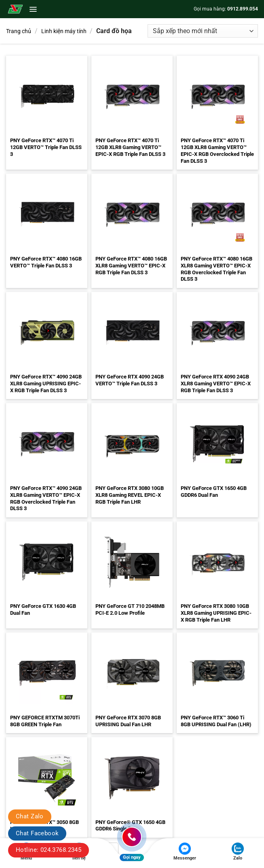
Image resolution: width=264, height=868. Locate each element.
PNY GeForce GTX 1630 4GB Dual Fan (43, 609)
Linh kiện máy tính (64, 31)
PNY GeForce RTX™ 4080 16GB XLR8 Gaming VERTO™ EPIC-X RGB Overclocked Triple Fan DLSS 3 (216, 269)
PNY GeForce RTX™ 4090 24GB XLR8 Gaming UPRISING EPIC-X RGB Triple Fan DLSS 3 (46, 384)
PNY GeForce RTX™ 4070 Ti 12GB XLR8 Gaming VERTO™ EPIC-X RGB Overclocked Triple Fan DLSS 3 (217, 151)
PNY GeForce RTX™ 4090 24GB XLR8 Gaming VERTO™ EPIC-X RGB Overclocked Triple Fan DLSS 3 (46, 498)
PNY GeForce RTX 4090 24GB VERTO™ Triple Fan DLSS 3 (130, 380)
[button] (33, 9)
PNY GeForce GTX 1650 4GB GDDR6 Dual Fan (214, 492)
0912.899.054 (243, 9)
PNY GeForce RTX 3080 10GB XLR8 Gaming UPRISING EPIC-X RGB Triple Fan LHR (216, 613)
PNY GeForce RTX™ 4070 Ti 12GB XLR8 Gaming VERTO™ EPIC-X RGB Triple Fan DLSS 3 (130, 147)
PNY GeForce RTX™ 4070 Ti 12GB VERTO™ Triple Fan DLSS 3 (46, 147)
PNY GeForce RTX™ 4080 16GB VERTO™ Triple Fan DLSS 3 (46, 262)
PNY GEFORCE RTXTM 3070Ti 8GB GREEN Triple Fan (45, 721)
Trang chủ (19, 31)
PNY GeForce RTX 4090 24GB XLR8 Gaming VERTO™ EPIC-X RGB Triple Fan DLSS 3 (216, 384)
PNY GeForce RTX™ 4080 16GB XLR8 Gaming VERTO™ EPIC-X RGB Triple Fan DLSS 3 (131, 266)
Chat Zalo (30, 816)
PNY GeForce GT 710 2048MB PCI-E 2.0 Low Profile (130, 609)
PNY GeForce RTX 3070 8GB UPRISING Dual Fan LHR (128, 721)
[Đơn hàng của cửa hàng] (203, 31)
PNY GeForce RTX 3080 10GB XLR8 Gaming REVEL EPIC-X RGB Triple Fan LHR (130, 495)
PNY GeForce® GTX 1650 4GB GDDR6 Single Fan (130, 826)
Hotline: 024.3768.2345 (49, 850)
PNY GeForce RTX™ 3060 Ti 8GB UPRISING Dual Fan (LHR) (216, 721)
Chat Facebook (37, 833)
